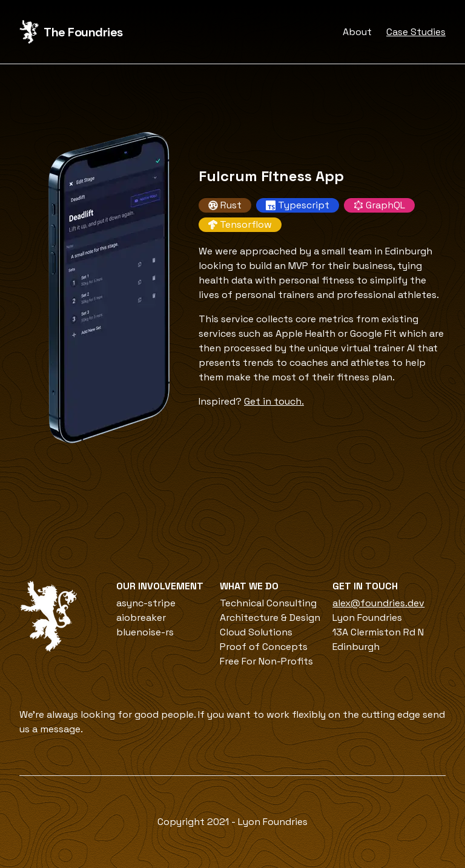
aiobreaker (141, 618)
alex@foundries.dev (378, 603)
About (357, 32)
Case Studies (416, 32)
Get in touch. (274, 401)
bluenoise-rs (145, 632)
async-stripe (146, 603)
